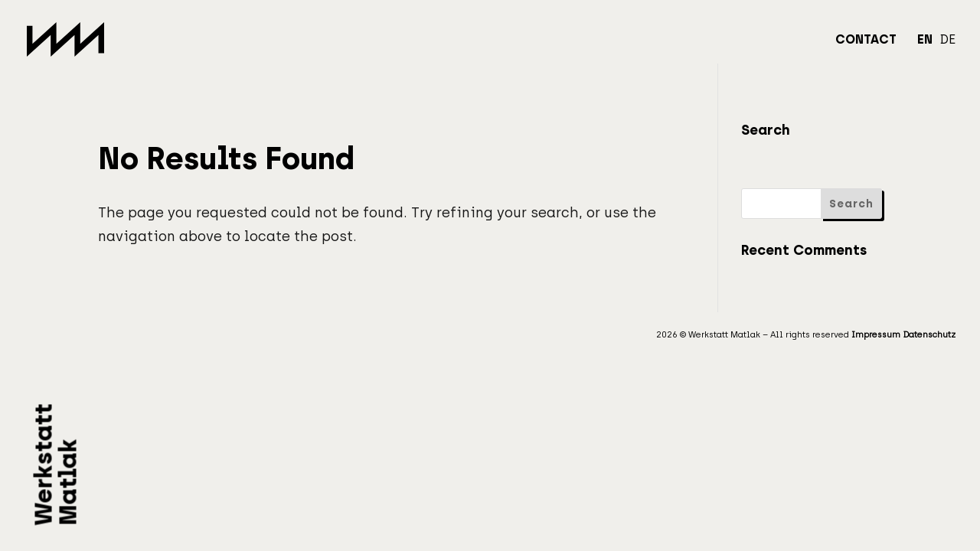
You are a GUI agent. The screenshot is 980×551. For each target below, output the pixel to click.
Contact (866, 41)
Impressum (876, 335)
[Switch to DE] (947, 49)
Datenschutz (929, 335)
